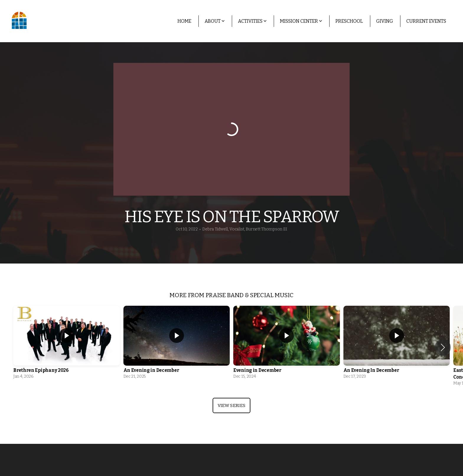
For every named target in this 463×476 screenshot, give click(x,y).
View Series (231, 405)
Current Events (426, 21)
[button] (443, 347)
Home (184, 21)
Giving (385, 21)
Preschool (349, 21)
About (215, 21)
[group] (67, 344)
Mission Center (301, 21)
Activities (252, 21)
